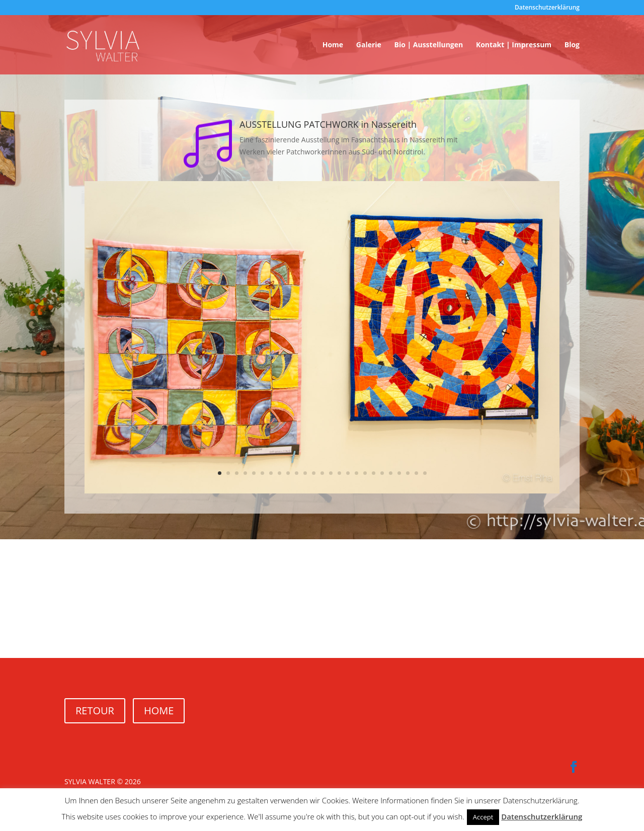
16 (348, 473)
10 (297, 473)
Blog (572, 45)
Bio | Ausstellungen (428, 45)
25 (425, 473)
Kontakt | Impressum (514, 45)
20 (382, 473)
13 (322, 473)
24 (416, 473)
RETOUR (95, 711)
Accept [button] (483, 817)
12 (314, 473)
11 (305, 473)
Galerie (369, 45)
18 (365, 473)
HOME (159, 711)
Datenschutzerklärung (547, 8)
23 (408, 473)
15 (339, 473)
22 (399, 473)
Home (333, 45)
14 (331, 473)
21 (391, 473)
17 (356, 473)
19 (374, 473)
